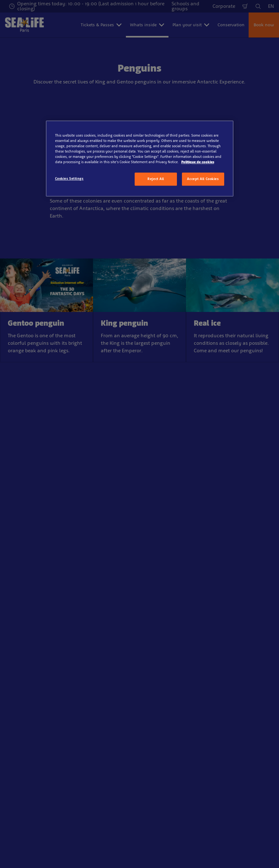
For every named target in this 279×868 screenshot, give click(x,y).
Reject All (156, 179)
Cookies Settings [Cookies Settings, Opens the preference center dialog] (69, 178)
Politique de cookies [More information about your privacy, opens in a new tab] (198, 162)
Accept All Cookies (203, 179)
